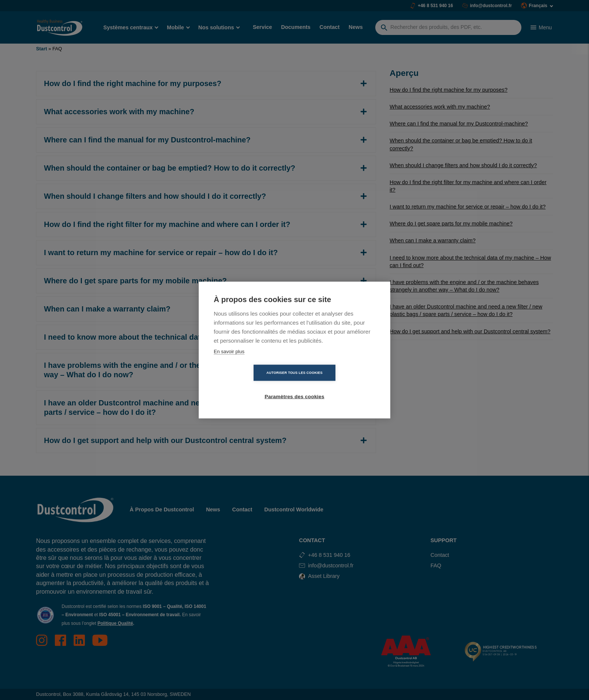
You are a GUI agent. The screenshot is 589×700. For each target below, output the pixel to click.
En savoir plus (229, 363)
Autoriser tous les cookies (251, 385)
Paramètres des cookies (338, 385)
